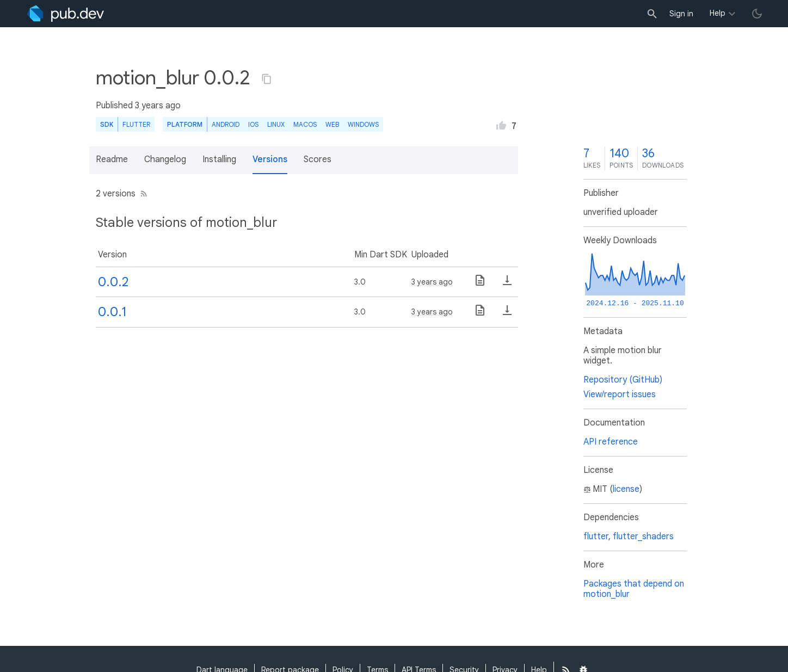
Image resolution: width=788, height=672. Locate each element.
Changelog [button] (165, 159)
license (626, 489)
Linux (276, 124)
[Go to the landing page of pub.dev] (66, 14)
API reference (611, 442)
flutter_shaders (643, 537)
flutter (596, 537)
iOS (253, 124)
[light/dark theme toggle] (757, 14)
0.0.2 (113, 282)
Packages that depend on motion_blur (634, 589)
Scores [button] (318, 159)
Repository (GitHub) (623, 380)
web (332, 124)
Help (718, 13)
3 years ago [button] (158, 106)
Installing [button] (219, 159)
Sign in (681, 14)
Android (226, 124)
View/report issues (620, 394)
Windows (363, 124)
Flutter (136, 124)
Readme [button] (112, 159)
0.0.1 (112, 312)
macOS (305, 124)
